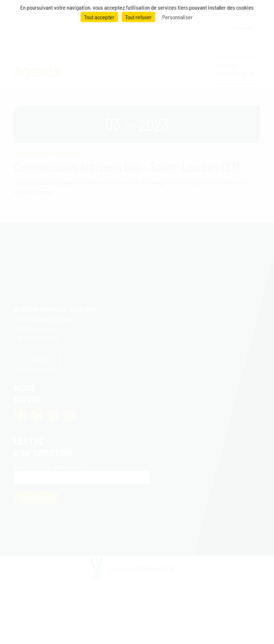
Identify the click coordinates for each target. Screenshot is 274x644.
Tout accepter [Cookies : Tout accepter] (99, 17)
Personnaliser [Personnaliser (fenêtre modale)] (177, 17)
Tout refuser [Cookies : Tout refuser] (138, 17)
